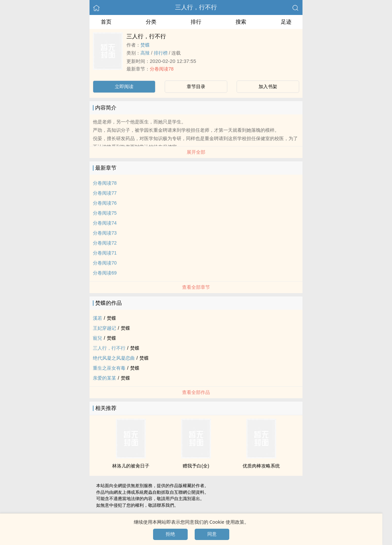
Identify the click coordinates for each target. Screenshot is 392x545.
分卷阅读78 (162, 69)
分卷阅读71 (105, 253)
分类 (151, 22)
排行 (196, 22)
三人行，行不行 (196, 7)
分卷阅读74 (105, 223)
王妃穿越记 (104, 328)
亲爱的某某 (104, 378)
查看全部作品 (196, 392)
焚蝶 (145, 45)
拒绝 (170, 534)
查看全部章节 (196, 287)
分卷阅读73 (105, 233)
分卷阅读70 (105, 263)
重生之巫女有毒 (109, 368)
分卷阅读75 (105, 213)
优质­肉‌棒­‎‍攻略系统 (261, 466)
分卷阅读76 (105, 203)
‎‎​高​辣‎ (145, 53)
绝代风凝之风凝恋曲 (114, 358)
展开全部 (196, 152)
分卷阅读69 (105, 273)
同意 (212, 534)
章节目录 (196, 87)
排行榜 (161, 53)
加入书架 (268, 87)
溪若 (98, 318)
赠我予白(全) (196, 466)
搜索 (241, 22)
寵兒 (98, 338)
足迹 (286, 22)
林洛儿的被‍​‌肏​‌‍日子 (131, 466)
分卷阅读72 (105, 243)
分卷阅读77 (105, 193)
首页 (106, 22)
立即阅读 (124, 87)
